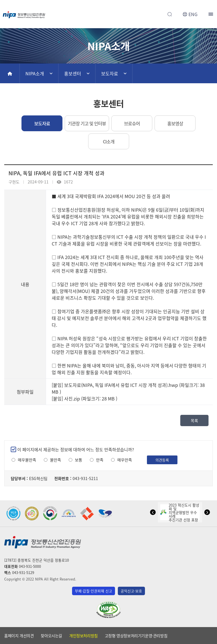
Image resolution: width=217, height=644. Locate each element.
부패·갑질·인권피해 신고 (94, 591)
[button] (153, 512)
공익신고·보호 (131, 591)
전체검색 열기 (170, 14)
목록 (194, 420)
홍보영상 (175, 123)
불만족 (56, 460)
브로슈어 (132, 123)
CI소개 (109, 141)
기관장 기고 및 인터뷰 (87, 123)
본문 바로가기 (108, 0)
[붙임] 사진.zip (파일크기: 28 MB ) (84, 398)
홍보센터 (73, 73)
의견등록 (162, 460)
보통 (79, 460)
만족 (100, 460)
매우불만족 (27, 460)
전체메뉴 (211, 14)
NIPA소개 (35, 73)
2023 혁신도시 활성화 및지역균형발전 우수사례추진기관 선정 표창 (180, 512)
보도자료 (110, 73)
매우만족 (125, 460)
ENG (193, 14)
